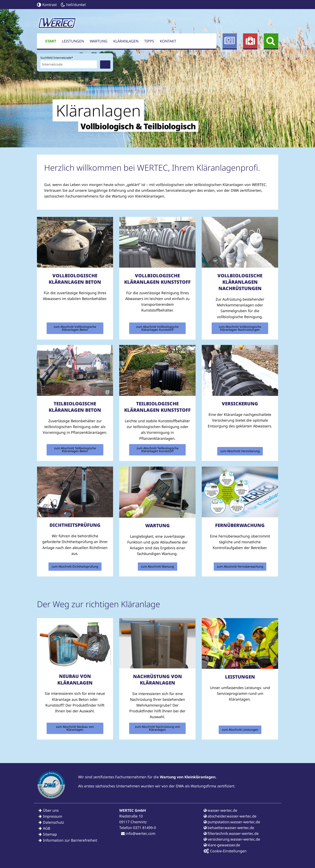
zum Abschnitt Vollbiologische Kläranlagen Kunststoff (157, 328)
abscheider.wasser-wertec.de (230, 816)
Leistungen (73, 41)
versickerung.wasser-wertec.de (232, 839)
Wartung (99, 41)
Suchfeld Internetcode (57, 57)
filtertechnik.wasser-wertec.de (231, 833)
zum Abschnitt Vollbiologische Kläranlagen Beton (75, 328)
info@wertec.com (138, 833)
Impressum (52, 816)
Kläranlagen (126, 41)
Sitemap (50, 834)
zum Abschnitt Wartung (157, 566)
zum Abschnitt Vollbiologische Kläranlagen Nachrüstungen (240, 328)
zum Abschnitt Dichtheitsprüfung (75, 566)
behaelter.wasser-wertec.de (229, 828)
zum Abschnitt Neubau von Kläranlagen (75, 728)
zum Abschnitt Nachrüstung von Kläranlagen (157, 728)
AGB (47, 828)
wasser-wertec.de (220, 810)
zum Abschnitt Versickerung (240, 451)
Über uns (51, 810)
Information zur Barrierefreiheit (70, 840)
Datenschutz (53, 822)
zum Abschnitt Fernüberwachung (240, 566)
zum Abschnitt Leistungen (240, 730)
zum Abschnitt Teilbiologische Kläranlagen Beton (75, 450)
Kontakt (168, 41)
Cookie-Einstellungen (225, 851)
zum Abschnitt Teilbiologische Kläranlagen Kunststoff (157, 450)
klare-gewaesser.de (222, 845)
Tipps (149, 41)
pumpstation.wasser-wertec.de (232, 822)
